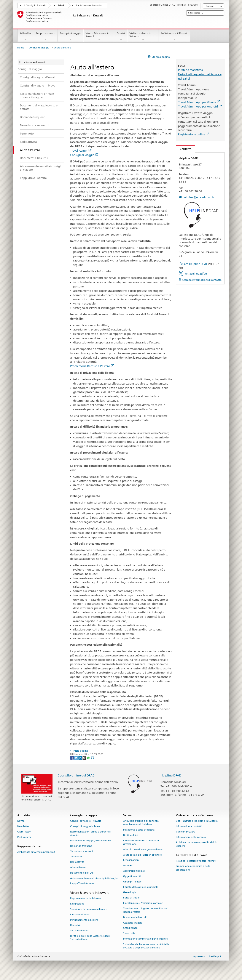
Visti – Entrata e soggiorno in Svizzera (197, 821)
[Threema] (85, 758)
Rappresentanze (45, 37)
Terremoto (76, 857)
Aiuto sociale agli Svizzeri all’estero (142, 855)
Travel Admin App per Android (200, 106)
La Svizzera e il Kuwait (174, 37)
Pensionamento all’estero (84, 920)
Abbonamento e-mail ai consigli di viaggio (94, 878)
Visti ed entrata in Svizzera (143, 37)
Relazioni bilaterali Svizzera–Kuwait (196, 861)
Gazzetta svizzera (133, 923)
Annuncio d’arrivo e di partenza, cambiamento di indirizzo (141, 823)
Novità (21, 821)
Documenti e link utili (82, 873)
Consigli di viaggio (70, 37)
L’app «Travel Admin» (82, 884)
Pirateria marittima (190, 70)
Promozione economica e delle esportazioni (193, 868)
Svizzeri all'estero (80, 931)
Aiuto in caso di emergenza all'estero (144, 849)
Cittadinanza (130, 928)
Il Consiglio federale (35, 6)
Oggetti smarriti (132, 876)
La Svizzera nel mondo (89, 6)
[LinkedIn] (80, 758)
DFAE (61, 6)
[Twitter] (76, 758)
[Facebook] (72, 758)
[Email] (92, 758)
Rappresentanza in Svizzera (85, 899)
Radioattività (77, 862)
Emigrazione (77, 904)
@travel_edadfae (196, 274)
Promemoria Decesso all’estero (92, 366)
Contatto (184, 149)
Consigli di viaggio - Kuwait (85, 821)
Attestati (128, 866)
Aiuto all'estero (79, 867)
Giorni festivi (24, 832)
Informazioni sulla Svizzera (191, 837)
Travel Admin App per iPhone (199, 102)
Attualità (25, 37)
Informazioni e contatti (189, 826)
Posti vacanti (24, 837)
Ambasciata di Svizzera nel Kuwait (36, 852)
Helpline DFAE (171, 775)
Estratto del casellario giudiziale (141, 887)
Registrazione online (193, 134)
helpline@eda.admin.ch (198, 197)
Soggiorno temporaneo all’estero (89, 909)
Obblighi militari (132, 882)
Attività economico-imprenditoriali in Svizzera (197, 844)
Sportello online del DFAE (76, 775)
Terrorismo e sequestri (82, 851)
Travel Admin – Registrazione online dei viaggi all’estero (145, 910)
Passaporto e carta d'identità (139, 830)
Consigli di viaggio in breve (85, 826)
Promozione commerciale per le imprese (145, 939)
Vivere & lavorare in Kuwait (99, 37)
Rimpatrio (76, 925)
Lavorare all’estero (80, 915)
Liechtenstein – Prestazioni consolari (143, 903)
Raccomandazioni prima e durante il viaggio (90, 833)
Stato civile (129, 934)
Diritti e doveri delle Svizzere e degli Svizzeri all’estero (90, 938)
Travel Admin (81, 151)
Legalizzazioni (131, 860)
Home (21, 48)
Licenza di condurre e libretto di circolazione (141, 842)
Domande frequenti (81, 846)
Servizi (121, 37)
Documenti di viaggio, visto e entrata (91, 841)
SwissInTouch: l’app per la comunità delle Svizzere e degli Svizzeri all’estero (146, 946)
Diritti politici (130, 835)
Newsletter (23, 826)
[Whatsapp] (89, 758)
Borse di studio (131, 898)
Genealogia (130, 893)
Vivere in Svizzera (185, 832)
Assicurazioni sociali (134, 871)
